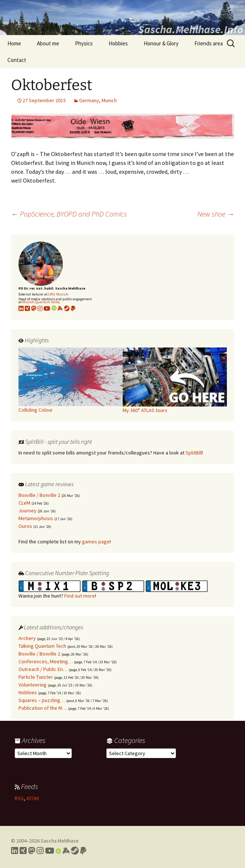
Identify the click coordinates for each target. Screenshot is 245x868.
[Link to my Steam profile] (67, 308)
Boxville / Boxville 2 (39, 495)
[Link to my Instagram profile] (40, 308)
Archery (27, 638)
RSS (19, 798)
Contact (17, 60)
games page (96, 542)
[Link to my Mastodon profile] (34, 308)
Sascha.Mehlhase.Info (191, 29)
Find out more (80, 596)
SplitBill (194, 453)
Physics (84, 43)
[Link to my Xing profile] (23, 851)
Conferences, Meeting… (46, 661)
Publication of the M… (43, 708)
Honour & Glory (161, 43)
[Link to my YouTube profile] (47, 308)
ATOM (33, 798)
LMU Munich (58, 294)
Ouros (25, 526)
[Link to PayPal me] (73, 308)
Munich (109, 100)
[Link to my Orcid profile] (54, 308)
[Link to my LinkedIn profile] (21, 308)
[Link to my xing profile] (27, 308)
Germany (89, 100)
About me (48, 43)
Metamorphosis (36, 518)
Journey (28, 511)
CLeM (24, 503)
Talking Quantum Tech (42, 646)
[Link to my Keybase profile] (66, 851)
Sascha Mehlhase (60, 841)
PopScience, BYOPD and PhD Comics (69, 214)
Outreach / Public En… (43, 669)
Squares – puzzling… (42, 700)
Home (14, 43)
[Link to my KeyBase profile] (60, 308)
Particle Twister (36, 677)
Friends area (209, 43)
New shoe (216, 214)
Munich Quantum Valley (41, 302)
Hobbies (118, 43)
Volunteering (33, 685)
